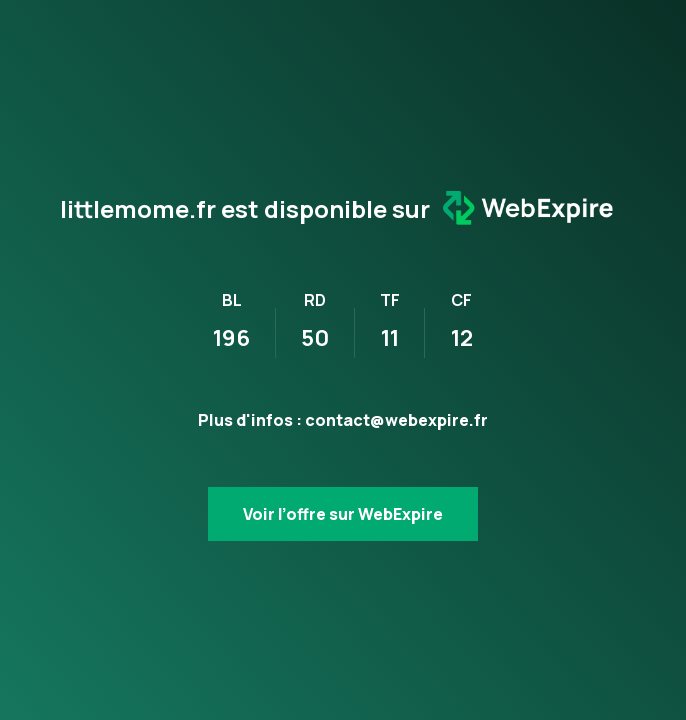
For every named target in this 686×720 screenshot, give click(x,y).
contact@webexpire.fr (396, 420)
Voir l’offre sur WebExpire (343, 514)
